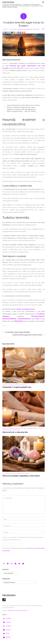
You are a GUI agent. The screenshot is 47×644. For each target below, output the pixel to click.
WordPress (11, 611)
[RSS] (22, 32)
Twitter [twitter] (6, 633)
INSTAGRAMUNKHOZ (9, 319)
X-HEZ (37, 319)
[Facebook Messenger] (8, 32)
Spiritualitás (36, 29)
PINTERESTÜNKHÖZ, (38, 316)
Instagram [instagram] (7, 626)
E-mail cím (8, 526)
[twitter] (19, 563)
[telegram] (15, 563)
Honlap (6, 532)
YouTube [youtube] (6, 637)
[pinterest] (8, 563)
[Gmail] (16, 32)
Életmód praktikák (13, 428)
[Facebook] (3, 32)
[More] (25, 32)
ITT (22, 68)
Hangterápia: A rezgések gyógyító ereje (17, 387)
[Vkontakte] (18, 32)
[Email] (14, 32)
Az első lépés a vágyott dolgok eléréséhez (18, 332)
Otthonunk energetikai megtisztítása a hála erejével (21, 476)
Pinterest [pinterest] (7, 622)
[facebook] (4, 563)
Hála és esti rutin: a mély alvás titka (15, 432)
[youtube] (23, 563)
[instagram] (12, 563)
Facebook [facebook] (7, 618)
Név (6, 519)
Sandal (5, 29)
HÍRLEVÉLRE (18, 321)
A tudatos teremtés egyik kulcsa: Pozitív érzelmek (27, 335)
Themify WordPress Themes (21, 611)
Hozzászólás (8, 498)
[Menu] (43, 2)
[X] (12, 32)
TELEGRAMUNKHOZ (24, 319)
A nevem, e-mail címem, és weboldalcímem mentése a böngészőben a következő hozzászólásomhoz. (23, 539)
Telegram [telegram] (7, 630)
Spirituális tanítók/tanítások (25, 29)
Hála (4, 474)
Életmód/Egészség (32, 428)
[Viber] (20, 32)
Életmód (5, 428)
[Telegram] (10, 32)
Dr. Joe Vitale (13, 29)
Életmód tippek (23, 428)
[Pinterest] (6, 32)
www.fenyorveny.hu (28, 309)
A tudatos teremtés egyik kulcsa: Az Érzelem (23, 24)
